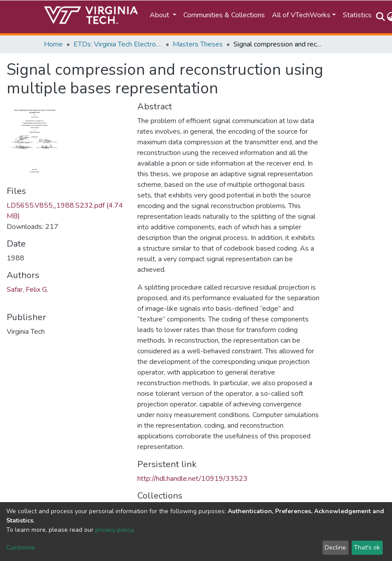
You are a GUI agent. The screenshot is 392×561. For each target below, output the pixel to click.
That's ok (367, 547)
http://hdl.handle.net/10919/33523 (192, 479)
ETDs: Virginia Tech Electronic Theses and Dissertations (118, 44)
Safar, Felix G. (27, 290)
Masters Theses (198, 44)
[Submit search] (381, 17)
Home (53, 44)
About (160, 15)
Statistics (357, 15)
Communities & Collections (224, 15)
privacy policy (114, 530)
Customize (21, 547)
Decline (335, 547)
